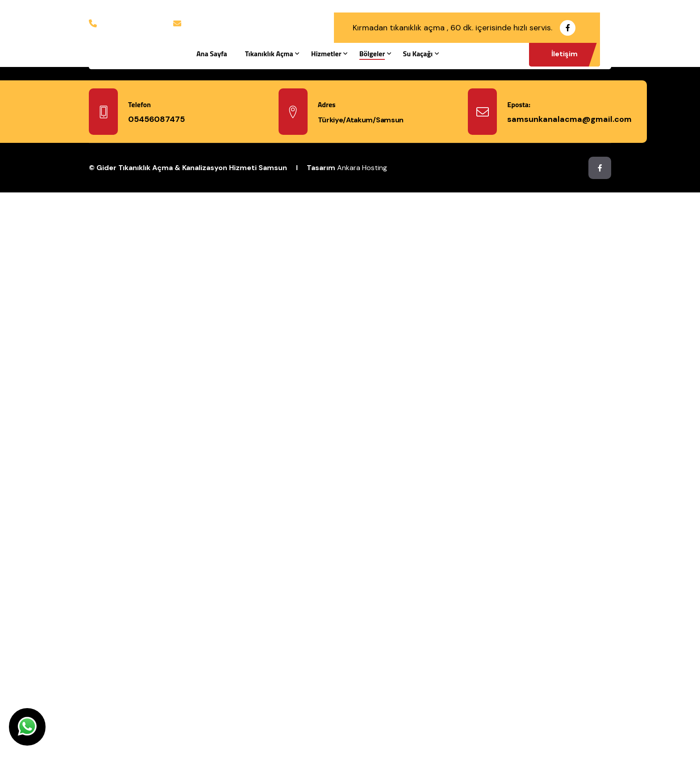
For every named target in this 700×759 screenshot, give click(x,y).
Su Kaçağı (418, 54)
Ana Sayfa (212, 54)
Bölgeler (372, 54)
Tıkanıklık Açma (269, 54)
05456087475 (123, 23)
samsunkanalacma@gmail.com (233, 23)
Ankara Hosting (362, 168)
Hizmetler (326, 54)
